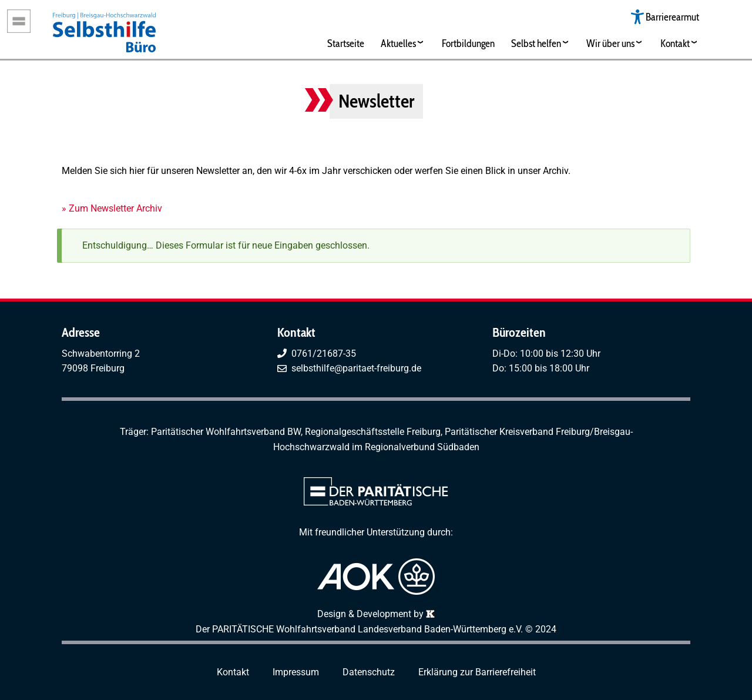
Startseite (346, 43)
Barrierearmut (672, 17)
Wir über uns (610, 43)
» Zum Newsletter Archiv (112, 208)
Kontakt (675, 43)
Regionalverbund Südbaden (422, 447)
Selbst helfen (536, 43)
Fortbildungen (468, 43)
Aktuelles (398, 43)
